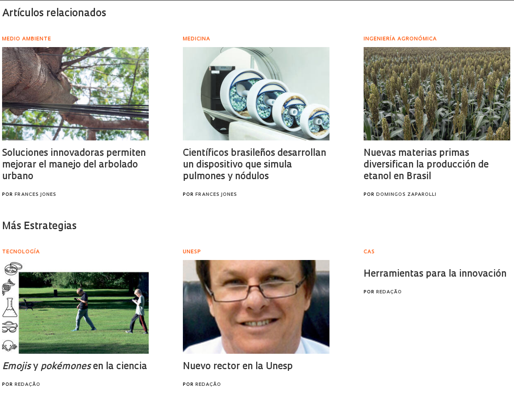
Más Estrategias (39, 227)
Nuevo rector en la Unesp (238, 367)
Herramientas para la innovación (435, 274)
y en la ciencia (75, 367)
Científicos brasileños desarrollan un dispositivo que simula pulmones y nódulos (255, 165)
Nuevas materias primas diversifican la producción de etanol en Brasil (426, 165)
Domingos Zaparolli (406, 195)
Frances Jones (35, 195)
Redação (27, 385)
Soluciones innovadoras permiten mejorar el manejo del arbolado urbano (74, 165)
